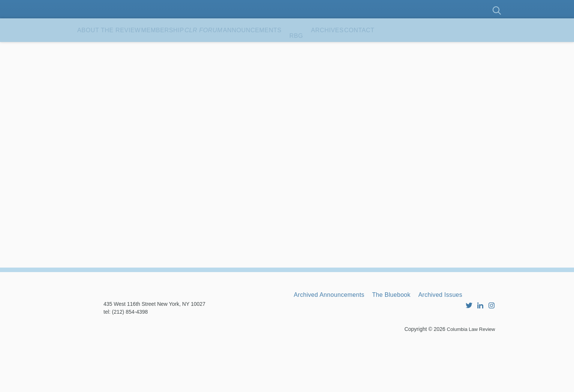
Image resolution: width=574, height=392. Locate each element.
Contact (102, 72)
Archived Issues (468, 337)
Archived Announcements (335, 337)
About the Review (120, 48)
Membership (195, 48)
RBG (380, 48)
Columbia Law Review (469, 379)
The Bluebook (409, 337)
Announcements (324, 48)
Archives (422, 48)
